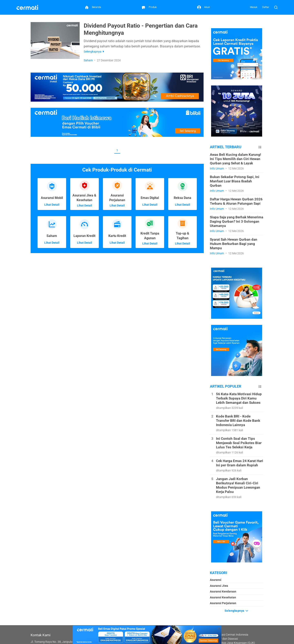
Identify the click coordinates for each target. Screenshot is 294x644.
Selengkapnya (237, 610)
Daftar (266, 7)
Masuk (254, 7)
